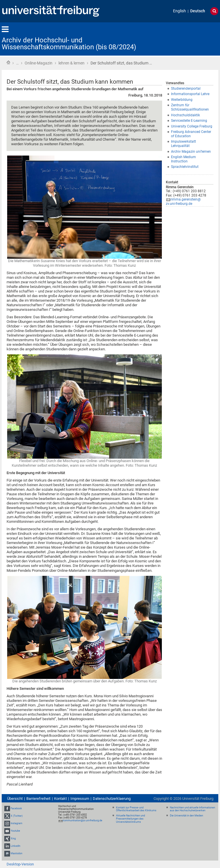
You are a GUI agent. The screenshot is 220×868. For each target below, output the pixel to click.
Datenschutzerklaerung (112, 799)
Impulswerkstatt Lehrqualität (183, 144)
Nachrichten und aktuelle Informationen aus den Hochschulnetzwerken (192, 809)
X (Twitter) (17, 816)
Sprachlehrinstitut (185, 167)
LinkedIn (15, 846)
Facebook (16, 808)
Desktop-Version (20, 864)
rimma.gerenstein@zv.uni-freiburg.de (183, 202)
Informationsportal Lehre (190, 94)
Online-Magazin (39, 63)
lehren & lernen (71, 63)
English (179, 11)
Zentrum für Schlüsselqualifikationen (190, 107)
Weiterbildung (182, 100)
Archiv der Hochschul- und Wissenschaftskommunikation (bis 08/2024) (69, 44)
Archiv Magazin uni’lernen (191, 152)
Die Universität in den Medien (186, 816)
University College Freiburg (192, 126)
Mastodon (16, 853)
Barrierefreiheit (38, 799)
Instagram (16, 823)
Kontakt (60, 799)
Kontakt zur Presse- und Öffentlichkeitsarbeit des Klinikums (136, 809)
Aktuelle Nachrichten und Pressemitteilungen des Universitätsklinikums (130, 819)
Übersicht (15, 799)
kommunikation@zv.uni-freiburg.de (82, 820)
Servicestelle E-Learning (189, 121)
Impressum (80, 799)
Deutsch (198, 11)
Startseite (8, 62)
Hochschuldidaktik (185, 115)
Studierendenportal (186, 89)
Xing (13, 838)
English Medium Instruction (183, 159)
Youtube (15, 831)
